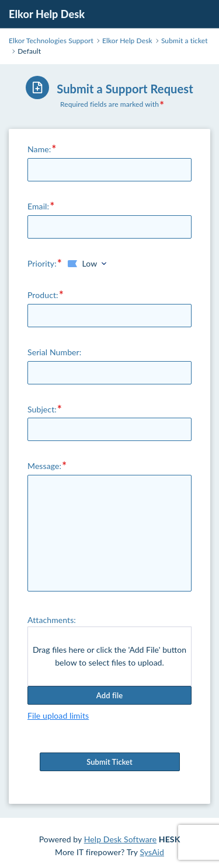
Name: (39, 149)
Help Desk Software (120, 839)
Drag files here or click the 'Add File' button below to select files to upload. (109, 656)
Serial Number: (54, 352)
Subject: (42, 409)
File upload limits (58, 715)
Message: (44, 466)
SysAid (152, 852)
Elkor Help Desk (47, 14)
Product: (43, 295)
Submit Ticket (110, 762)
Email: (38, 206)
